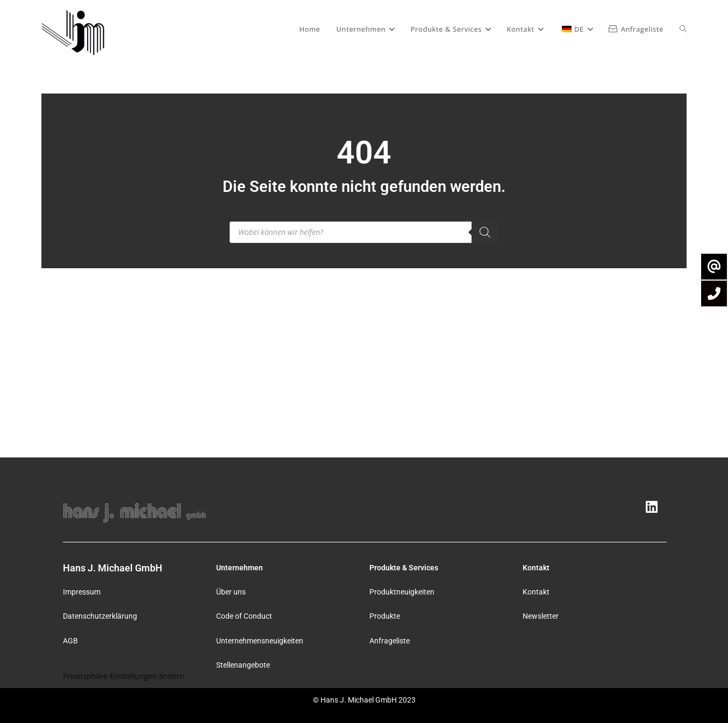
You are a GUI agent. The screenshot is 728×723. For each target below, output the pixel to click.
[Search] (485, 232)
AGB (70, 641)
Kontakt (536, 592)
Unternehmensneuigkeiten (260, 641)
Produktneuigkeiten (402, 592)
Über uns (231, 592)
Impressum (82, 592)
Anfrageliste (390, 641)
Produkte (385, 616)
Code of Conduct (244, 616)
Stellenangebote (243, 665)
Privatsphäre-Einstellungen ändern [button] (124, 676)
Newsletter (541, 616)
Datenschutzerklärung (100, 616)
